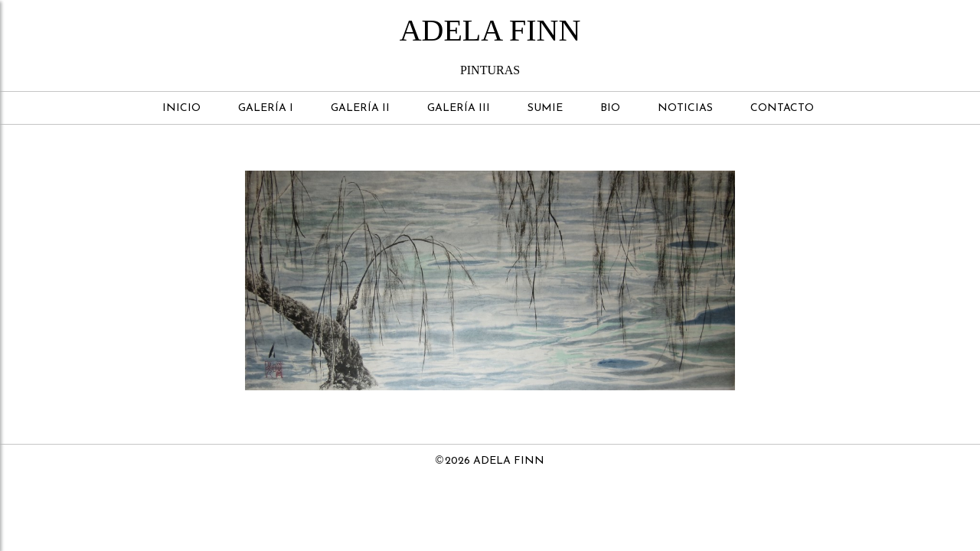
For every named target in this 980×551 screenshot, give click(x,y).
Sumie (545, 108)
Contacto (782, 108)
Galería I (266, 108)
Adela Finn (490, 30)
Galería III (459, 108)
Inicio (181, 108)
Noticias (685, 108)
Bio (610, 108)
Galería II (360, 108)
